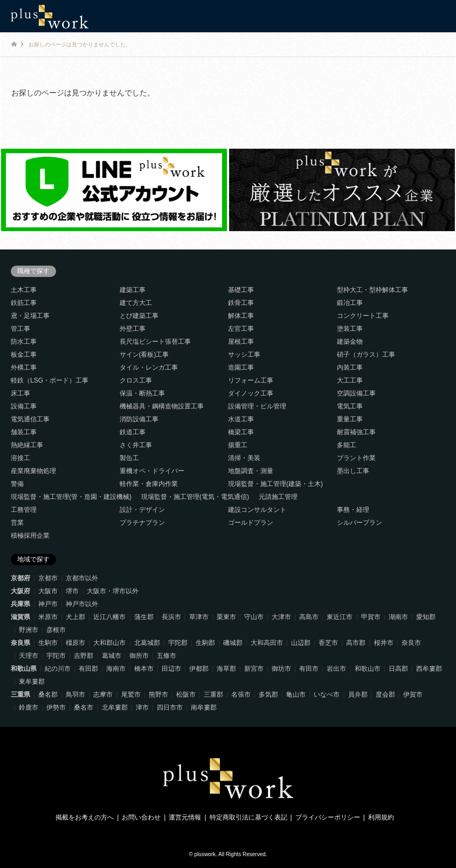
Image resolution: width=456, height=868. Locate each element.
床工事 (20, 393)
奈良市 (411, 643)
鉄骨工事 (241, 303)
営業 (17, 523)
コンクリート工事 (363, 316)
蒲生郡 (144, 617)
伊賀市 (413, 695)
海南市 (116, 669)
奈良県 (20, 643)
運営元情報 (185, 817)
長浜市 (171, 617)
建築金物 (350, 342)
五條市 (167, 656)
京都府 (20, 578)
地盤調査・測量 (251, 471)
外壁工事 (133, 329)
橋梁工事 (241, 432)
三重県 (20, 695)
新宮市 (254, 669)
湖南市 (398, 617)
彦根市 (56, 630)
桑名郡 (48, 695)
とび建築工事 (139, 316)
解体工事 (241, 316)
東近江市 (340, 617)
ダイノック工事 (251, 393)
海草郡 (226, 669)
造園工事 (241, 367)
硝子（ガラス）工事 (366, 355)
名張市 (241, 695)
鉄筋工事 (24, 303)
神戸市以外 (82, 604)
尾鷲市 (131, 695)
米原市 (48, 617)
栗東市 (226, 617)
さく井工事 (136, 445)
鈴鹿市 (29, 707)
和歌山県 (24, 669)
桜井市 (384, 643)
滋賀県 (20, 617)
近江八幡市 (109, 617)
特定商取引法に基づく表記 (248, 817)
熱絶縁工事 (27, 445)
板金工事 (24, 355)
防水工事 (24, 342)
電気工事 (350, 406)
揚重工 (238, 445)
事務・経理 (353, 510)
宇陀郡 (178, 643)
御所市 (139, 656)
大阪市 (48, 591)
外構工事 (24, 367)
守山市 (254, 617)
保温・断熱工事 (142, 393)
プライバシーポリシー (328, 817)
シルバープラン (360, 523)
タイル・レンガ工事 (149, 367)
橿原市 (75, 643)
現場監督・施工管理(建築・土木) (275, 484)
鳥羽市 (75, 695)
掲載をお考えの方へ (85, 817)
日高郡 (398, 669)
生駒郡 (205, 643)
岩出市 (336, 669)
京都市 (48, 578)
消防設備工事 (139, 419)
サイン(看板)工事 (144, 355)
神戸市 (48, 604)
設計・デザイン (142, 510)
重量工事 (350, 419)
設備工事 (24, 406)
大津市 (281, 617)
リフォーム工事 (251, 380)
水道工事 (241, 419)
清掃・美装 (244, 458)
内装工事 (350, 367)
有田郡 (88, 669)
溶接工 (20, 458)
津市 (142, 707)
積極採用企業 (30, 536)
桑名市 (84, 707)
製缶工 (129, 458)
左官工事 (241, 329)
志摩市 (103, 695)
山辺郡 (301, 643)
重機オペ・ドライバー (152, 471)
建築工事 (133, 290)
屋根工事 (241, 342)
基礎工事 (241, 290)
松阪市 (186, 695)
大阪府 (20, 591)
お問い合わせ (141, 817)
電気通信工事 (30, 419)
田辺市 (171, 669)
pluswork (205, 854)
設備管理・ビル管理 (257, 406)
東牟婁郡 (32, 682)
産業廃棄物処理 (33, 471)
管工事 (20, 329)
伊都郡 (199, 669)
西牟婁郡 (429, 669)
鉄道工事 (133, 432)
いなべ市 (327, 695)
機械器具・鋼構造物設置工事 (162, 406)
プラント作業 (356, 458)
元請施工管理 (278, 497)
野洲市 (29, 630)
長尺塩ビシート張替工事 (155, 342)
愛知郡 (426, 617)
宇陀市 (56, 656)
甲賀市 (371, 617)
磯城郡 (233, 643)
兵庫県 (20, 604)
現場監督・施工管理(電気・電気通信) (195, 497)
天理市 (29, 656)
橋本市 (144, 669)
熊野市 (158, 695)
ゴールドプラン (251, 523)
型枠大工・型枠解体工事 (372, 290)
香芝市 (328, 643)
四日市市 (170, 707)
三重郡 (213, 695)
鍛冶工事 (350, 303)
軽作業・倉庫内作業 (149, 484)
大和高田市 (267, 643)
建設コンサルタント (257, 510)
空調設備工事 (356, 393)
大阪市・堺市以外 (113, 591)
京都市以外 (82, 578)
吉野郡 (84, 656)
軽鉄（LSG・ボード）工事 (50, 380)
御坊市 (281, 669)
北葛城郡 (147, 643)
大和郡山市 (109, 643)
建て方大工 (136, 303)
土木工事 (24, 290)
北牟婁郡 (115, 707)
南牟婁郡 (204, 707)
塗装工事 (350, 329)
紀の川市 (58, 669)
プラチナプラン (142, 523)
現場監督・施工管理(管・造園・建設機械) (71, 497)
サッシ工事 (244, 355)
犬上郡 (75, 617)
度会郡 (385, 695)
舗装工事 (24, 432)
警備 (17, 484)
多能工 (347, 445)
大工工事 (350, 380)
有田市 (309, 669)
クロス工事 (136, 380)
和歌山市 (368, 669)
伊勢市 (56, 707)
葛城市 (112, 656)
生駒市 (48, 643)
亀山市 (296, 695)
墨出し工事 (353, 471)
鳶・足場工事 (30, 316)
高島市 (309, 617)
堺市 (72, 591)
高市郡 (356, 643)
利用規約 (381, 817)
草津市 (199, 617)
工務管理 (24, 510)
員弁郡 (358, 695)
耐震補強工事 (356, 432)
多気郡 (268, 695)
